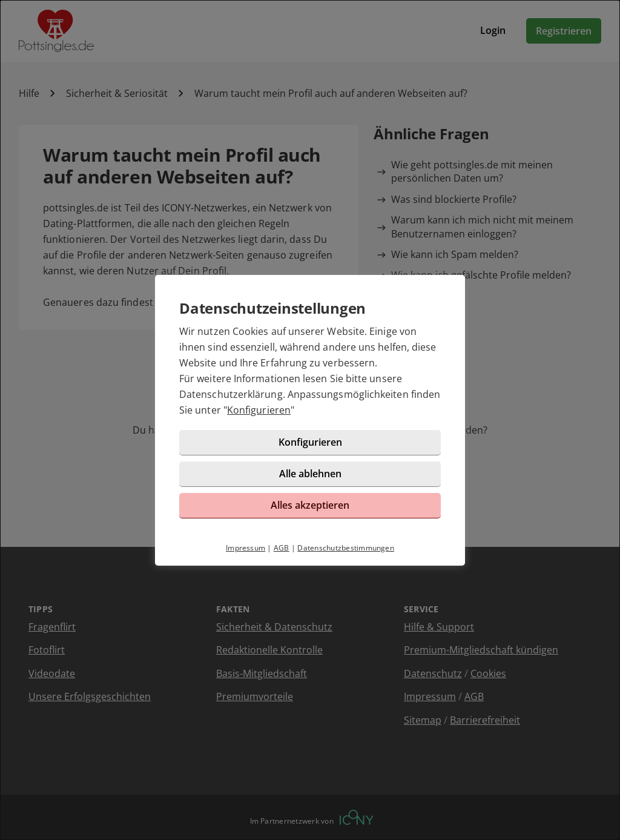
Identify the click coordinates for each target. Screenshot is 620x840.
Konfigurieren (259, 410)
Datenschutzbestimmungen (346, 548)
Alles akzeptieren (310, 505)
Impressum (246, 548)
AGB (282, 548)
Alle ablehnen (310, 474)
